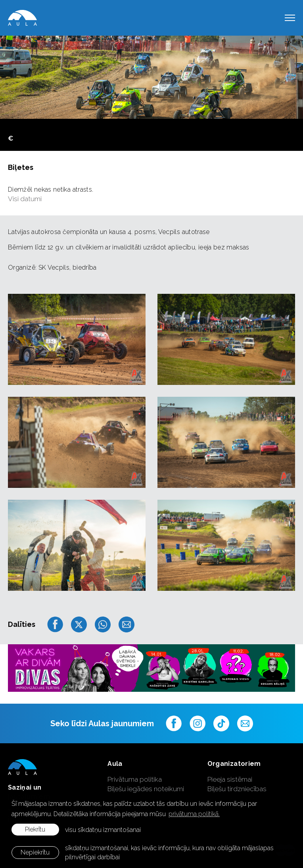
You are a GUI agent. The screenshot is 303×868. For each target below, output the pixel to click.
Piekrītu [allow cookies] (35, 829)
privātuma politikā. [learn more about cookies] (194, 814)
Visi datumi (25, 199)
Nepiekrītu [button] (35, 852)
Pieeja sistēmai (230, 779)
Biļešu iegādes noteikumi (146, 789)
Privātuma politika (135, 779)
